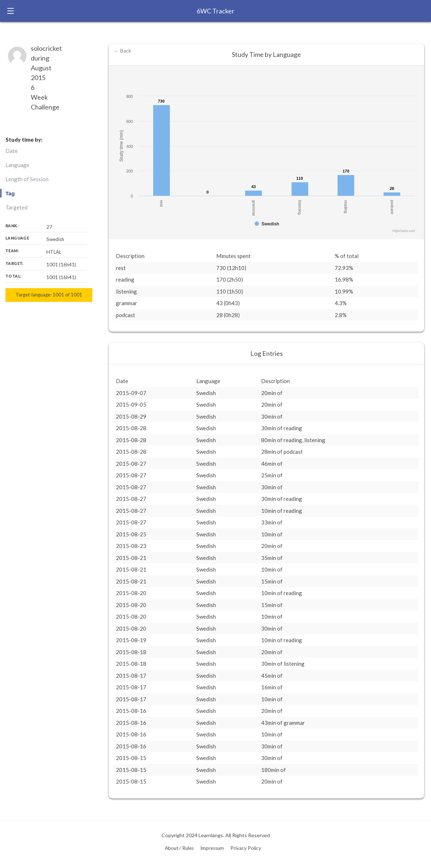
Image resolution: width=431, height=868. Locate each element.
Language (17, 165)
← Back (123, 51)
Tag (10, 193)
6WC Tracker (215, 11)
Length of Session (27, 179)
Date (12, 151)
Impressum (212, 848)
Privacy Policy (246, 848)
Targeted (16, 207)
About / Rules (179, 848)
